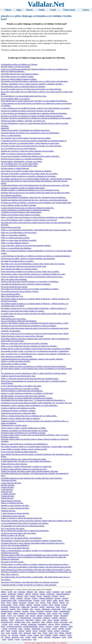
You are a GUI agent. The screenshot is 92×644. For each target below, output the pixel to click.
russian (5, 629)
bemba (13, 596)
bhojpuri (20, 596)
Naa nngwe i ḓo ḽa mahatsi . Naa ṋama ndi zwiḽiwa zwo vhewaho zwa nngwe (30, 582)
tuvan (69, 635)
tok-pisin (15, 635)
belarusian (5, 596)
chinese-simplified (46, 598)
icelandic (25, 609)
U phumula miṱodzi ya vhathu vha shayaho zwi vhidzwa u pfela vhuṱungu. (29, 585)
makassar (63, 618)
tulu (42, 635)
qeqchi (41, 626)
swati (8, 633)
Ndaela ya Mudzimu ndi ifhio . (12, 503)
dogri (67, 600)
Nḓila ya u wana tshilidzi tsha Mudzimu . (16, 248)
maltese (38, 620)
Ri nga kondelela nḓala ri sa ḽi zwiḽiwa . (16, 99)
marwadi (64, 620)
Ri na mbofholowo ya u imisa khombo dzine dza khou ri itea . (24, 96)
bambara (35, 594)
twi (2, 637)
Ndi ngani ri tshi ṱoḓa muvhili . (13, 562)
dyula (9, 603)
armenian (56, 592)
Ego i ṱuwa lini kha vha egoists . (13, 528)
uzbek (34, 637)
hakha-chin (26, 607)
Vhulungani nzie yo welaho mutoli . (14, 425)
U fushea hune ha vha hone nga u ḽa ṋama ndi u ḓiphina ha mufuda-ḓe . (28, 208)
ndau (43, 622)
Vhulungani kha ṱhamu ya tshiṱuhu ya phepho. (18, 411)
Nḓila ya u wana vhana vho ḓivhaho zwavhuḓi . (19, 240)
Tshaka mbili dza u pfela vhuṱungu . (14, 464)
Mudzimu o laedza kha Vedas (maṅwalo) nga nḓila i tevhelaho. (24, 343)
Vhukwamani (69, 10)
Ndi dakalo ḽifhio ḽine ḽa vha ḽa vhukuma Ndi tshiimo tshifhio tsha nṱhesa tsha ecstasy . (33, 543)
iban (19, 609)
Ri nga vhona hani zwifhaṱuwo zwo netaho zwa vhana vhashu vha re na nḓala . (30, 272)
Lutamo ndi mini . (8, 487)
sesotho (68, 629)
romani (56, 626)
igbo (32, 609)
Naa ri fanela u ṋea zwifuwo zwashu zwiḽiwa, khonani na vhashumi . (26, 171)
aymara (4, 594)
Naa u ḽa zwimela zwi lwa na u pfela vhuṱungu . (19, 148)
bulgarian (47, 596)
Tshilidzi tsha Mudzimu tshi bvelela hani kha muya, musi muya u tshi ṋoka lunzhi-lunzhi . (34, 200)
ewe (37, 603)
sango (21, 629)
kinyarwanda (32, 613)
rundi (70, 626)
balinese (21, 594)
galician (29, 605)
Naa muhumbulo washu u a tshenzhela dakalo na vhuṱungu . (23, 87)
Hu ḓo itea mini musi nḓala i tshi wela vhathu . (19, 533)
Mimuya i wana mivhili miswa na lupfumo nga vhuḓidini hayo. (24, 444)
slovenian (43, 631)
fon (67, 603)
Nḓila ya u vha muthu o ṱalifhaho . (14, 235)
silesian (21, 631)
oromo (17, 624)
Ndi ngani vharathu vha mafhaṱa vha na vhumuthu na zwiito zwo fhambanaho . (30, 133)
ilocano (38, 609)
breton (39, 596)
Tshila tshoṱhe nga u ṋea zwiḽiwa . (14, 319)
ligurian (40, 616)
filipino (55, 603)
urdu (22, 637)
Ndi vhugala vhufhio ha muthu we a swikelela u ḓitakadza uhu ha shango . (29, 176)
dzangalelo (5, 128)
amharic (42, 592)
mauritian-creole (7, 622)
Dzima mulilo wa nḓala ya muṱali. (14, 364)
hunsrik (13, 609)
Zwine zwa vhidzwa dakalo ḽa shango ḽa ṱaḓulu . (19, 79)
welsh (70, 637)
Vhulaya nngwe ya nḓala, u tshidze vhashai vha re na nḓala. (23, 428)
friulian (22, 605)
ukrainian (15, 637)
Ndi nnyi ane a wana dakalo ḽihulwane (15, 548)
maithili (55, 618)
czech (43, 600)
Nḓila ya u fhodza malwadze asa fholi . (15, 238)
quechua (49, 626)
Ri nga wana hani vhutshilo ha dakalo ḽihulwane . (19, 452)
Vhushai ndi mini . (8, 496)
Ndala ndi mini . (7, 492)
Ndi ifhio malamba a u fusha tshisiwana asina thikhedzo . (22, 391)
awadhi (68, 592)
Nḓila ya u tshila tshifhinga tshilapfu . (15, 243)
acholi (10, 592)
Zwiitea (86, 10)
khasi (10, 613)
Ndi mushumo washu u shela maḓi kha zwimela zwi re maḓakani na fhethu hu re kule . (33, 274)
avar (62, 592)
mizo (28, 622)
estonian (31, 603)
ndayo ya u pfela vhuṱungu (11, 135)
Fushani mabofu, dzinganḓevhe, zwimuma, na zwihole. (21, 161)
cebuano (20, 598)
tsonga (30, 635)
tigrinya (4, 635)
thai (56, 633)
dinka (55, 600)
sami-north (13, 629)
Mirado (29, 10)
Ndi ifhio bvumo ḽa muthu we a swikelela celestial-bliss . (22, 159)
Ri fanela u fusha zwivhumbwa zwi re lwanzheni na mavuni (23, 433)
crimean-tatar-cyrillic (9, 600)
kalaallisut (40, 611)
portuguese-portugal (14, 626)
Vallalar (8, 10)
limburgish (48, 616)
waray (64, 637)
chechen (27, 598)
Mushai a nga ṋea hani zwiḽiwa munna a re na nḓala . (21, 215)
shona (8, 631)
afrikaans (22, 592)
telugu (45, 633)
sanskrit (27, 629)
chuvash (57, 598)
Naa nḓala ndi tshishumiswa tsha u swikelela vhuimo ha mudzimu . (26, 284)
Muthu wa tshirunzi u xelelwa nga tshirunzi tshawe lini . (22, 518)
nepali (56, 622)
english (15, 603)
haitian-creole (15, 607)
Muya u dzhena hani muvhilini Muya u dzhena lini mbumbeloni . (25, 531)
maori (50, 620)
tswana (36, 635)
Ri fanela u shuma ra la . (10, 437)
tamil (34, 633)
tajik (20, 633)
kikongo (22, 613)
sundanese (65, 631)
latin (27, 616)
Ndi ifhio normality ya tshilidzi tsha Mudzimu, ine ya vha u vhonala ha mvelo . (30, 190)
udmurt (7, 637)
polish (57, 624)
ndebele (49, 622)
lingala (56, 616)
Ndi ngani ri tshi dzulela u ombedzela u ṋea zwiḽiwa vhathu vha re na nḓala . (29, 174)
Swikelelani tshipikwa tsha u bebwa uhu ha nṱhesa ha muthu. (24, 459)
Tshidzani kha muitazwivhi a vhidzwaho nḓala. (18, 413)
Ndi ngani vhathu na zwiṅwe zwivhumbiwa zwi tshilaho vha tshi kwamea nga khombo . (34, 366)
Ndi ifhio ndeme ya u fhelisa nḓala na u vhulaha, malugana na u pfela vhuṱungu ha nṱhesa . (35, 564)
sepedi (55, 629)
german (44, 605)
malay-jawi (20, 620)
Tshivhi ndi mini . (7, 498)
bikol (26, 596)
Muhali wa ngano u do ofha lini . (13, 535)
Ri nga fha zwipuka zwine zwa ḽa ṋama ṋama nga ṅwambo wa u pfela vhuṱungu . (31, 89)
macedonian (37, 618)
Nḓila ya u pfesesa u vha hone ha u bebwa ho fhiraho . (21, 154)
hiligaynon (50, 607)
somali (50, 631)
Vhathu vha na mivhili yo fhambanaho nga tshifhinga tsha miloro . (26, 130)
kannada (49, 611)
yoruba (17, 639)
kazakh (3, 613)
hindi (58, 607)
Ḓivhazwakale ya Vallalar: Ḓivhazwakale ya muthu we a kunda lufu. (26, 466)
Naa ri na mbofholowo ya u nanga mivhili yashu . (19, 166)
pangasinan (32, 624)
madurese (47, 618)
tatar (39, 633)
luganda (12, 618)
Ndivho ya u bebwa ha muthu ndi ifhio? (16, 361)
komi (49, 613)
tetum (51, 633)
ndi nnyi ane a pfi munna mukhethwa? (15, 545)
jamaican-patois (7, 611)
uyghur (28, 637)
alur (36, 592)
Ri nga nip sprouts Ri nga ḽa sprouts (14, 287)
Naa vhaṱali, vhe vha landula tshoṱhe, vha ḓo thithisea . (22, 538)
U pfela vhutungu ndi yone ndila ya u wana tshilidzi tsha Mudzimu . (26, 461)
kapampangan (65, 611)
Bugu (19, 10)
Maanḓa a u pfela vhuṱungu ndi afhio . (15, 505)
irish (64, 609)
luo (17, 618)
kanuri (56, 611)
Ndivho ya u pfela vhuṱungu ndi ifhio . (15, 508)
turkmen (63, 635)
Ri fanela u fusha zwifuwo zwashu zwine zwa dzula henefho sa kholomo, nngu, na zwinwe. (35, 435)
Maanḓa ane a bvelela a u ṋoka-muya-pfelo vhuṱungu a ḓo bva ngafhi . (28, 151)
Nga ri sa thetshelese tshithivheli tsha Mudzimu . (19, 321)
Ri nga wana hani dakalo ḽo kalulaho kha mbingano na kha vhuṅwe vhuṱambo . (30, 156)
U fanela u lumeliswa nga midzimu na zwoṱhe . (18, 408)
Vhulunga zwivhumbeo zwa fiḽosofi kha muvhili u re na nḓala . (24, 431)
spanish (57, 631)
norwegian (64, 622)
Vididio (42, 10)
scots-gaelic (46, 629)
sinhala (28, 631)
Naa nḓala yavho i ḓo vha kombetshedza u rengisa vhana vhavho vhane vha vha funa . (33, 264)
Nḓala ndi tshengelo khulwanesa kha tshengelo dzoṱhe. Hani (23, 266)
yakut (4, 639)
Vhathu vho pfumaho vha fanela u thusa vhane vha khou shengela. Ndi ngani (29, 471)
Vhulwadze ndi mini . (9, 480)
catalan (12, 598)
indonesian (46, 609)
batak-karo (51, 594)
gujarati (64, 605)
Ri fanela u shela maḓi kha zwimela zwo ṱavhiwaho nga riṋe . (24, 469)
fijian (49, 603)
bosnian (33, 596)
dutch (3, 603)
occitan (5, 624)
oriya (11, 624)
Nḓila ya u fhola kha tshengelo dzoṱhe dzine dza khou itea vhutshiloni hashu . (30, 379)
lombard (4, 618)
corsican (65, 598)
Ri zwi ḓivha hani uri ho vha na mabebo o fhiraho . (20, 291)
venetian (47, 637)
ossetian (24, 624)
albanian (30, 592)
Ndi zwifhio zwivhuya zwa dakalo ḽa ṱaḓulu (17, 77)
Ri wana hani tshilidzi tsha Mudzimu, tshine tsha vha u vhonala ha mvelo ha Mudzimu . (33, 197)
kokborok (42, 613)
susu (3, 633)
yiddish (10, 639)
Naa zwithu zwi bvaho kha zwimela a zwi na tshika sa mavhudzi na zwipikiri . (30, 289)
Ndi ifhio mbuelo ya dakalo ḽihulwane (15, 168)
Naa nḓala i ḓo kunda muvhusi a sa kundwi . (18, 261)
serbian (61, 629)
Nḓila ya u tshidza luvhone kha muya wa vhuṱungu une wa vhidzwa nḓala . (29, 416)
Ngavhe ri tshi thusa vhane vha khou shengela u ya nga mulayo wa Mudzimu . (30, 281)
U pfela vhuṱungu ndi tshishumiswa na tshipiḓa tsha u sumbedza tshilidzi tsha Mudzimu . (34, 113)
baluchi (28, 594)
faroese (43, 603)
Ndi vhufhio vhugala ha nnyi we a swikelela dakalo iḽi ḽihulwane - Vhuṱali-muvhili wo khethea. (36, 179)
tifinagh (68, 633)
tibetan (62, 633)
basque (43, 594)
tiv (9, 635)
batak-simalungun (63, 594)
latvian (33, 616)
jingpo (33, 611)
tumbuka (48, 635)
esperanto (23, 603)
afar (15, 592)
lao (15, 616)
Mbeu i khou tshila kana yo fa (12, 296)
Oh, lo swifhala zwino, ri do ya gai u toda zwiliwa (19, 164)
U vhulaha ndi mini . (9, 494)
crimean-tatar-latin (25, 600)
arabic (49, 592)
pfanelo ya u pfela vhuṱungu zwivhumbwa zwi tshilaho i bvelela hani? (27, 393)
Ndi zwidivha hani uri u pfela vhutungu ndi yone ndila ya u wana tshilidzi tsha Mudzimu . (34, 101)
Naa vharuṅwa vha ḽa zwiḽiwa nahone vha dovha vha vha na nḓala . (26, 138)
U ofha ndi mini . (7, 489)
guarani (57, 605)
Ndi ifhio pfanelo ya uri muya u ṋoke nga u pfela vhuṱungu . (23, 396)
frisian (15, 605)
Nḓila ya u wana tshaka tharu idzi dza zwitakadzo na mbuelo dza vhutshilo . (29, 346)
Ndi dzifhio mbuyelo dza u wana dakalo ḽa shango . (20, 74)
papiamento (42, 624)
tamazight (27, 633)
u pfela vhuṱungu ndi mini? (11, 483)
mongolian (36, 622)
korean (55, 613)
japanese (17, 611)
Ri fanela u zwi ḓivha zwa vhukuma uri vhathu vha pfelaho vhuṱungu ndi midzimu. (32, 116)
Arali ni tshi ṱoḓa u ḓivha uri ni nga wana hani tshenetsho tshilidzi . (26, 246)
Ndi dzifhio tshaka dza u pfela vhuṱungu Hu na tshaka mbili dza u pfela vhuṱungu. (32, 478)
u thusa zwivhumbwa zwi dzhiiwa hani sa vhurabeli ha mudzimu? (25, 210)
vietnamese (56, 637)
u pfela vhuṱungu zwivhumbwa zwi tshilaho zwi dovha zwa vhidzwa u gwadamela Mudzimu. (36, 256)
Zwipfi (53, 10)
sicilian (14, 631)
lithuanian (64, 616)
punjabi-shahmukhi (30, 626)
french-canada (6, 605)
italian (69, 609)
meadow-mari (20, 622)
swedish (14, 633)
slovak (35, 631)
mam (44, 620)
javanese (25, 611)
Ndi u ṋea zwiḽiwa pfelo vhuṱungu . (14, 279)
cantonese (4, 598)
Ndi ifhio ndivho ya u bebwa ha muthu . (16, 67)
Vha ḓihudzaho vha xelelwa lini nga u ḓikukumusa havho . (23, 526)
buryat (62, 596)
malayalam (30, 620)
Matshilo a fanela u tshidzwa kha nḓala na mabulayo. (21, 418)
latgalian (21, 616)
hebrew (42, 607)
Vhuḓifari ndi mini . (8, 511)
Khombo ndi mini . (8, 485)
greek (51, 605)
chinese (35, 598)
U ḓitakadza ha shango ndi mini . (13, 516)
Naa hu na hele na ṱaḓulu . (11, 294)
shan (3, 631)
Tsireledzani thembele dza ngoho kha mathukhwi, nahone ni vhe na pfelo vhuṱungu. (32, 359)
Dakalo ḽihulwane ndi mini (11, 227)
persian (51, 624)
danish (49, 600)
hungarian (5, 609)
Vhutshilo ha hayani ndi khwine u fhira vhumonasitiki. (21, 212)
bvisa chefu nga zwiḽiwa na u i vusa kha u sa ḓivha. (20, 389)
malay (12, 620)
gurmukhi (4, 607)
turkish (55, 635)
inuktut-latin (56, 609)
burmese (55, 596)
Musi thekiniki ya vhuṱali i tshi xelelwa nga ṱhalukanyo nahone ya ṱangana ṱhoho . (32, 541)
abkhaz (3, 592)
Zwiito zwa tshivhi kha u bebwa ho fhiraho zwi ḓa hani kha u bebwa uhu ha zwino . (32, 277)
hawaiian (34, 607)
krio (60, 613)
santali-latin (36, 629)
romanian (63, 626)
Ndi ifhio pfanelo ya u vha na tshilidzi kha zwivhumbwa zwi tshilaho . (27, 398)
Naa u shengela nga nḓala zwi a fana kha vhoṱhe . (19, 269)
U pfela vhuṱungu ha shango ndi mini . (15, 513)
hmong (64, 607)
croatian (36, 600)
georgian (37, 605)
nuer (71, 622)
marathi (56, 620)
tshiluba (23, 635)
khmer (16, 613)
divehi (61, 600)
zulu (35, 639)
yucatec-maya (27, 639)
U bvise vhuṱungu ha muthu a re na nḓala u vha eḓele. (21, 386)
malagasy (4, 620)
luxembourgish (26, 618)
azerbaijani (12, 594)
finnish (62, 603)
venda (40, 637)
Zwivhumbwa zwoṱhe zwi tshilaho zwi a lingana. (19, 64)
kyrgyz (9, 616)
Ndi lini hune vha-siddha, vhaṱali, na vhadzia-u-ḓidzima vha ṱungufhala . (28, 259)
